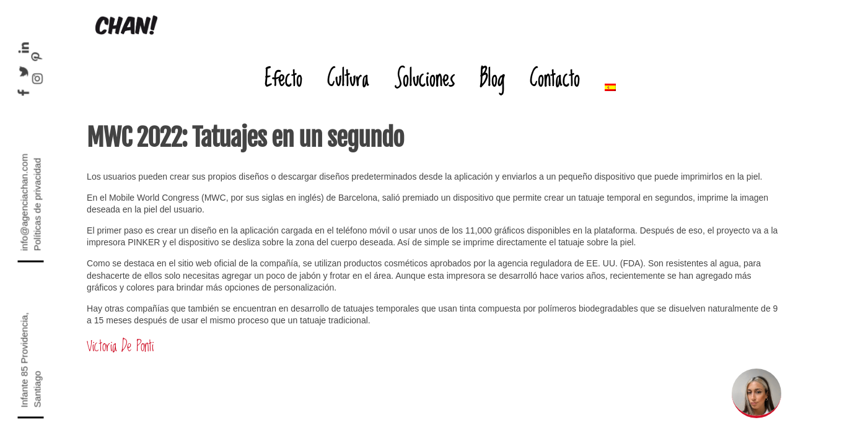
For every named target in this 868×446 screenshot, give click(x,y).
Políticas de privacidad (37, 204)
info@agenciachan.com (24, 202)
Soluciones (424, 78)
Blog (492, 78)
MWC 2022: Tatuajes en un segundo (245, 138)
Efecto (283, 78)
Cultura (348, 78)
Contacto (555, 78)
